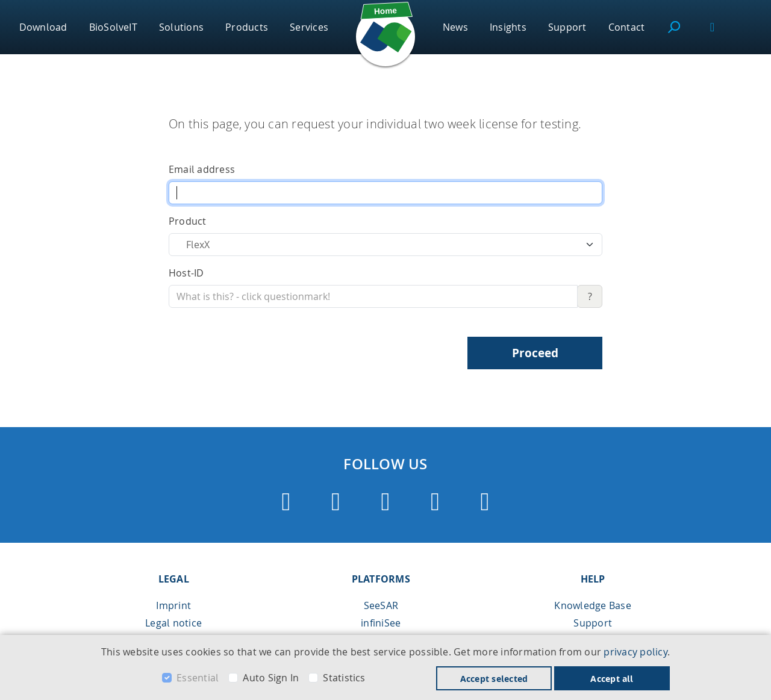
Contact (627, 27)
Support (567, 27)
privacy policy (635, 652)
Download (43, 27)
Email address (202, 169)
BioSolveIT (113, 27)
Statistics (344, 678)
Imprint (173, 605)
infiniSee (381, 623)
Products (247, 27)
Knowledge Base (592, 605)
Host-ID (186, 273)
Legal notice (173, 623)
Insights (508, 27)
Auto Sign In (271, 678)
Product (188, 221)
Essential (198, 678)
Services (309, 27)
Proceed (535, 353)
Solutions (181, 27)
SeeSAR (381, 605)
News (455, 27)
